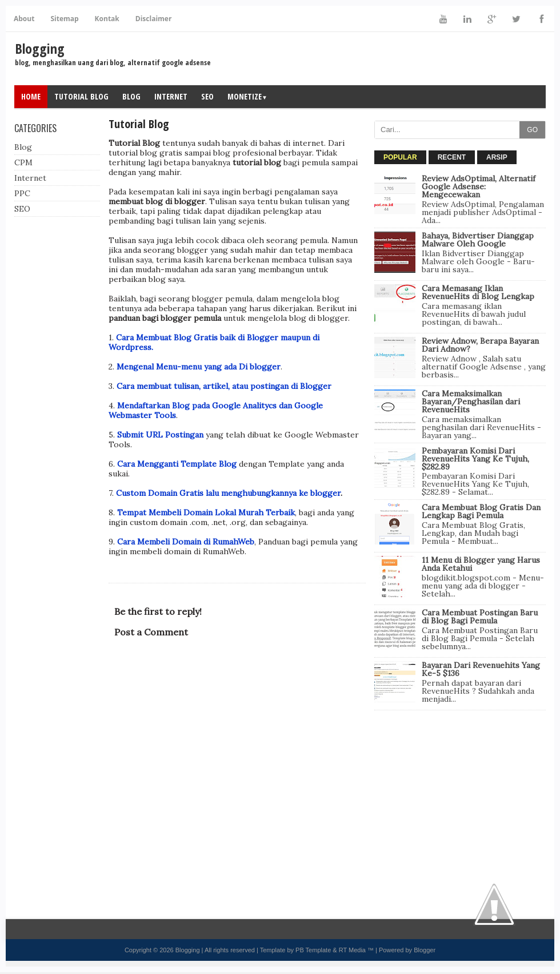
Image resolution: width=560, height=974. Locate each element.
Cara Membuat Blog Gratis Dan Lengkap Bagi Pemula (481, 511)
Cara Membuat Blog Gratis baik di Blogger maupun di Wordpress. (214, 342)
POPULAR (400, 157)
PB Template (313, 950)
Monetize (247, 96)
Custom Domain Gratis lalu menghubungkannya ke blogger (228, 493)
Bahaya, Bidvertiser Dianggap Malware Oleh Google (478, 240)
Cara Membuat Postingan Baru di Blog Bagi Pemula (480, 617)
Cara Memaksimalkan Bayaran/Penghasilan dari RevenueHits (471, 401)
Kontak (107, 19)
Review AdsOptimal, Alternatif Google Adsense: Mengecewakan (479, 186)
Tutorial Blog (81, 96)
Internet (171, 96)
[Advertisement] (460, 793)
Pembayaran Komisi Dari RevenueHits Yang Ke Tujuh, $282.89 (475, 459)
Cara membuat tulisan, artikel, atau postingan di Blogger (224, 386)
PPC (22, 193)
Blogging (40, 48)
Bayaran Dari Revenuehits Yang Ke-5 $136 (481, 669)
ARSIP (497, 157)
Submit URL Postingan (161, 435)
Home (31, 96)
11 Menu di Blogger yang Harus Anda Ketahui (481, 564)
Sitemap (64, 19)
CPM (23, 162)
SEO (207, 96)
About (24, 19)
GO (532, 130)
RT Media (352, 950)
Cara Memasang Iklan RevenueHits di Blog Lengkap (478, 292)
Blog (131, 96)
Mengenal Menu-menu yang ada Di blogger (199, 367)
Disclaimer (154, 19)
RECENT (452, 157)
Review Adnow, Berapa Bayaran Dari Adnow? (480, 345)
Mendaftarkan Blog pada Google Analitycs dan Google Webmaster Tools (216, 410)
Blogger (425, 950)
